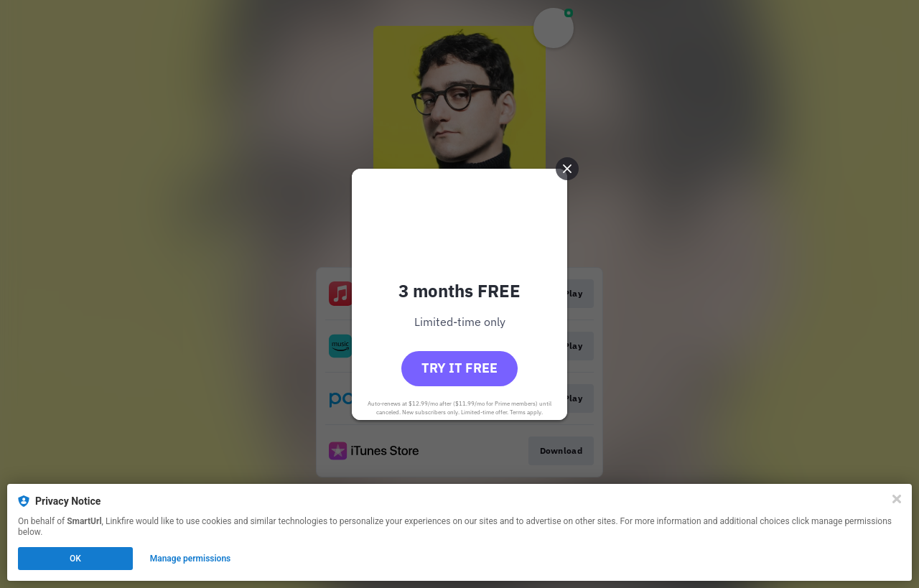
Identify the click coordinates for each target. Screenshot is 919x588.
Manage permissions (191, 559)
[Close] (897, 499)
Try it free (459, 368)
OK (75, 559)
